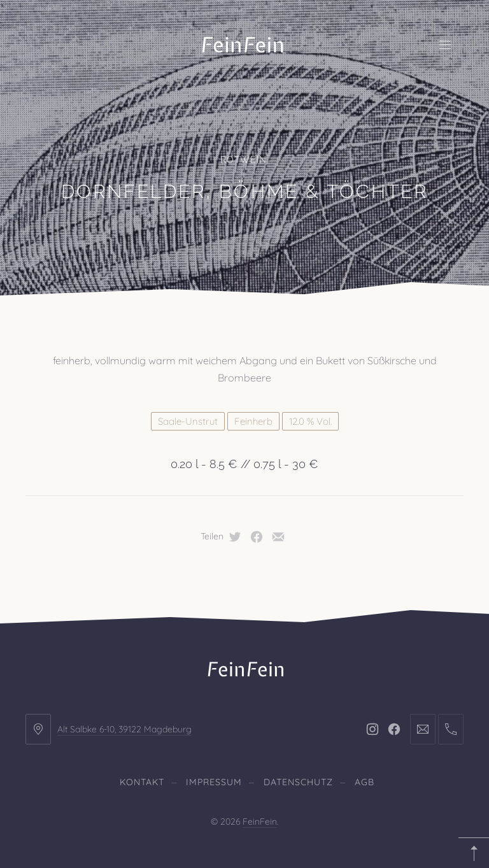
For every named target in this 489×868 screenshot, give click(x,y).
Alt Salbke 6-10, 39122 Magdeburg (124, 729)
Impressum (214, 782)
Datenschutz (298, 782)
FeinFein (260, 822)
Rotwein (244, 160)
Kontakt (142, 782)
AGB (365, 782)
